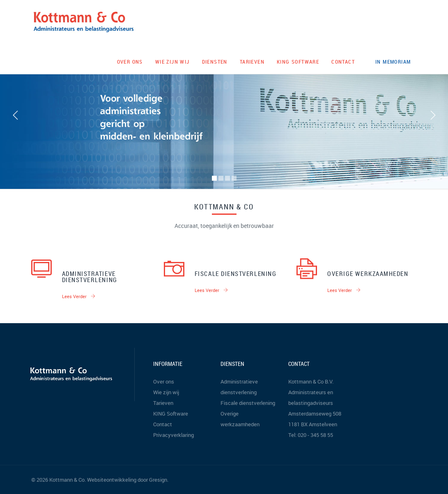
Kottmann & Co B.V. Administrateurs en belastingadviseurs (311, 392)
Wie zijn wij (172, 62)
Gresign (158, 480)
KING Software (298, 62)
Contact (343, 62)
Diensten (215, 62)
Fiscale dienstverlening (235, 273)
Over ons (130, 62)
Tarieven (252, 62)
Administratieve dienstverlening (90, 277)
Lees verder (79, 296)
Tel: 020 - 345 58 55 (311, 435)
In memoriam (393, 62)
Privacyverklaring (173, 435)
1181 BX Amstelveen (313, 424)
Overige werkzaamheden (368, 273)
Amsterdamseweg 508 (315, 414)
